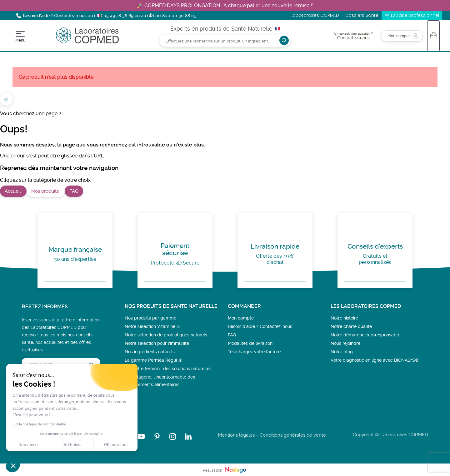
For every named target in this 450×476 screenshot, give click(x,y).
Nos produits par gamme (150, 318)
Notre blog (342, 352)
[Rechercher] (225, 40)
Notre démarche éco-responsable (365, 335)
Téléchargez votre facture (254, 352)
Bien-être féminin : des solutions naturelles (168, 369)
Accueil (13, 191)
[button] (13, 465)
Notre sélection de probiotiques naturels (166, 335)
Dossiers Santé (362, 15)
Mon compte (241, 318)
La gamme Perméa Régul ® (153, 360)
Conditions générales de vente (293, 435)
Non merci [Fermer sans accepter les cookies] (28, 444)
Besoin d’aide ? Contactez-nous (260, 326)
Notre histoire (344, 318)
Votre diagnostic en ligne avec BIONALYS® (375, 360)
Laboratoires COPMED (315, 15)
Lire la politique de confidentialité (39, 424)
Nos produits (46, 191)
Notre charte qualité (351, 326)
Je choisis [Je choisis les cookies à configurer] (72, 444)
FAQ (74, 191)
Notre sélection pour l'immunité (157, 343)
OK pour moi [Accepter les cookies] (116, 444)
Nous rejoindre (345, 343)
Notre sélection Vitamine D (152, 326)
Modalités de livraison (250, 343)
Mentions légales (236, 435)
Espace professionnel (415, 15)
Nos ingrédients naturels (150, 352)
